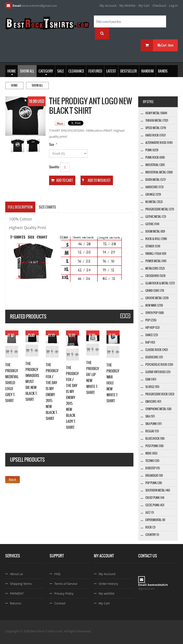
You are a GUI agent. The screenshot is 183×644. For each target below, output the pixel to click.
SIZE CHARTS (47, 207)
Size (52, 144)
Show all (37, 85)
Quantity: (54, 167)
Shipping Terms (21, 584)
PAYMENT (17, 593)
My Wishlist (127, 5)
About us (16, 574)
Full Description (20, 207)
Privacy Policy (64, 593)
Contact (60, 603)
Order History (108, 584)
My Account (108, 5)
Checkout (159, 5)
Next (126, 314)
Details (56, 398)
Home (14, 85)
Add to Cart (15, 398)
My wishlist (107, 593)
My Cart (144, 5)
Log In (173, 5)
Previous (120, 314)
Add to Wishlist (35, 398)
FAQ (57, 574)
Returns (16, 603)
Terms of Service (66, 584)
